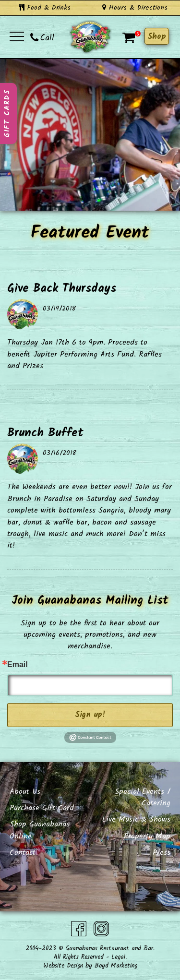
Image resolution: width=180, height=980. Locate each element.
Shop (157, 37)
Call (42, 38)
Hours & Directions (135, 8)
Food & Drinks (45, 8)
